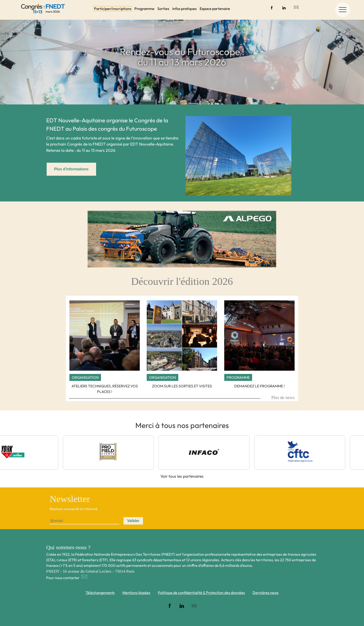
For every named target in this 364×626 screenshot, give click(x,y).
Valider (133, 521)
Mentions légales (136, 593)
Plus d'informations (71, 169)
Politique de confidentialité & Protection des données (201, 593)
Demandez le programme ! (259, 386)
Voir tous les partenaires (182, 476)
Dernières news (266, 593)
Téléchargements (100, 593)
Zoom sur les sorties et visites (182, 386)
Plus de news (283, 397)
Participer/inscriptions (113, 9)
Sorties (163, 9)
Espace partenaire (215, 9)
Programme (144, 9)
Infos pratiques (184, 9)
